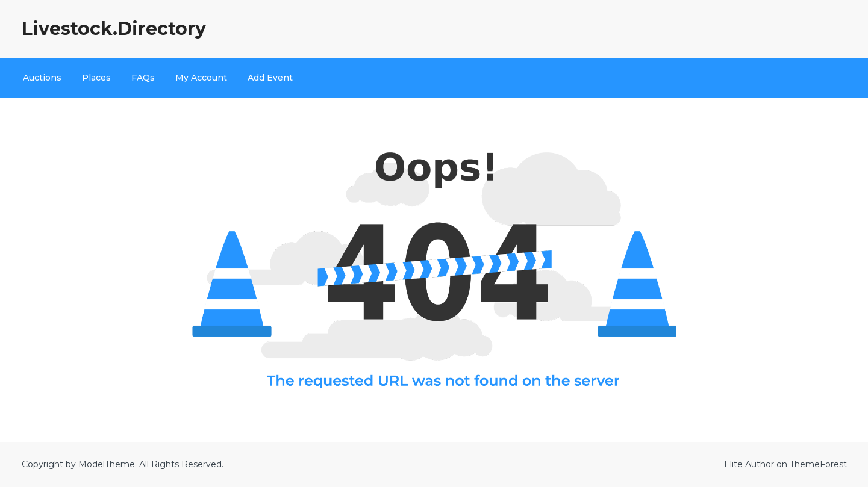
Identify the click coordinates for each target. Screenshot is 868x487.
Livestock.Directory (114, 29)
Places (96, 78)
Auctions (42, 78)
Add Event (270, 78)
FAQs (143, 78)
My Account (201, 78)
